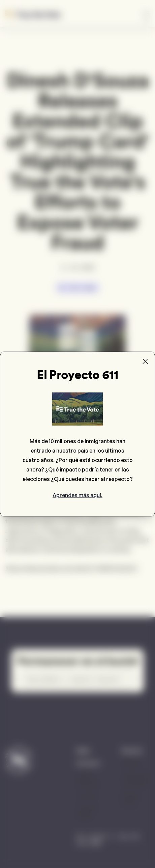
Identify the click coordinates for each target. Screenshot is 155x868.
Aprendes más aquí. (77, 495)
